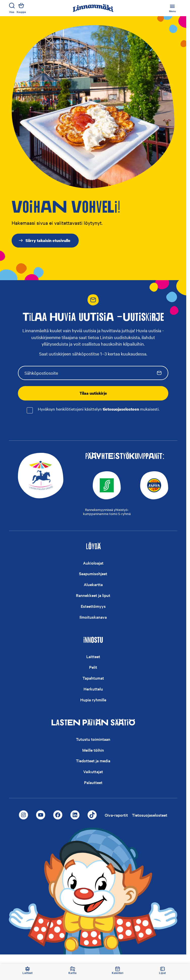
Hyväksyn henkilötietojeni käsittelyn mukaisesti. (99, 409)
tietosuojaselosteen (121, 409)
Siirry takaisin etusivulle (44, 240)
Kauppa (21, 8)
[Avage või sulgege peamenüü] (172, 8)
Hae (12, 8)
